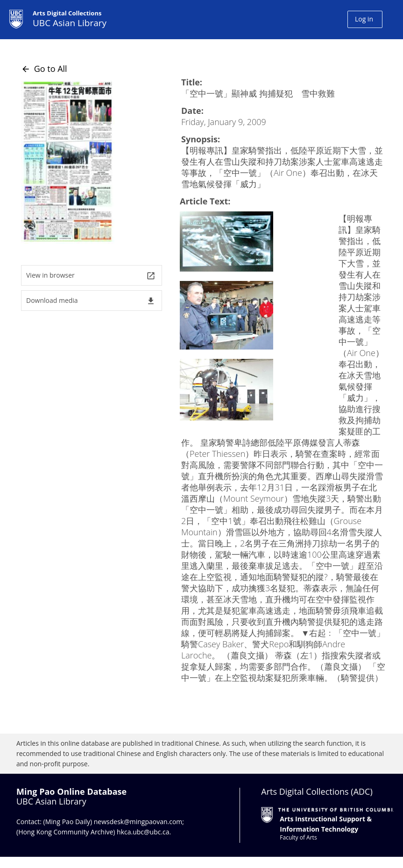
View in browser (91, 276)
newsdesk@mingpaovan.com (138, 822)
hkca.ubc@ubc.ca (143, 832)
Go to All (44, 69)
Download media (91, 301)
